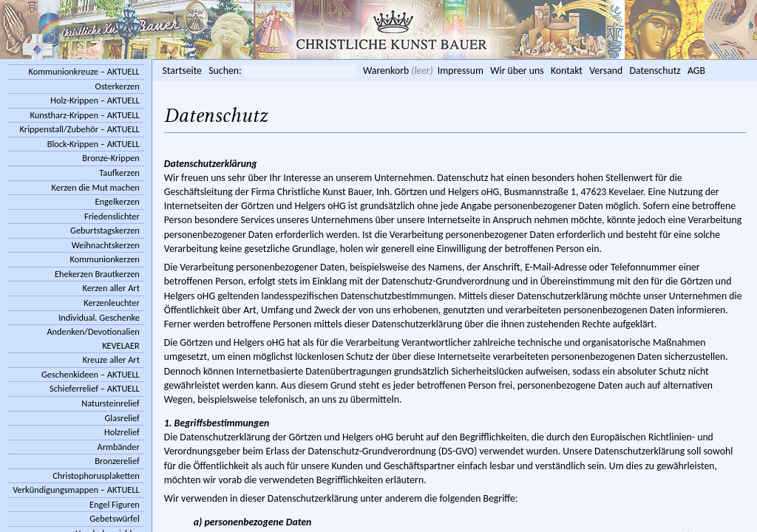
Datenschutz (655, 71)
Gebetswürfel (115, 518)
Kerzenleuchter (112, 303)
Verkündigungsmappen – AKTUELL (76, 490)
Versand (606, 71)
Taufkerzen (119, 173)
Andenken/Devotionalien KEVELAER (93, 338)
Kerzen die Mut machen (96, 187)
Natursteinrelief (111, 403)
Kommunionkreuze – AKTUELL (84, 71)
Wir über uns (517, 71)
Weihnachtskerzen (106, 245)
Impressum (461, 71)
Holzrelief (122, 432)
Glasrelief (122, 418)
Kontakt (567, 71)
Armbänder (119, 447)
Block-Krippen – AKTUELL (94, 144)
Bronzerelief (117, 461)
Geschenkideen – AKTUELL (91, 374)
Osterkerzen (117, 86)
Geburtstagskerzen (105, 230)
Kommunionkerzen (104, 259)
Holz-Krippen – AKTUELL (95, 100)
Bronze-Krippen (111, 158)
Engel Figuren (115, 504)
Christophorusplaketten (96, 475)
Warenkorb (386, 71)
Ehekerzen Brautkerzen (97, 274)
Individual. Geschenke (99, 317)
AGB (696, 71)
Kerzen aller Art (111, 288)
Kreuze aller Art (111, 359)
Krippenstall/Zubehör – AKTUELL (80, 129)
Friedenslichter (112, 216)
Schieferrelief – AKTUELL (95, 388)
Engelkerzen (118, 201)
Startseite (182, 71)
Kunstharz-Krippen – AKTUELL (84, 115)
